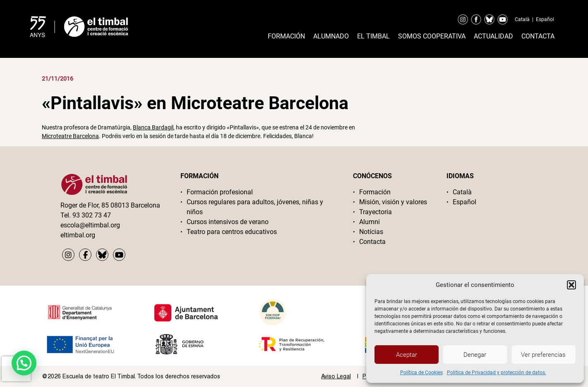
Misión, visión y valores (393, 202)
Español (545, 19)
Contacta (538, 36)
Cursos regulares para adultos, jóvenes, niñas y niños (255, 207)
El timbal (373, 36)
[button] (571, 285)
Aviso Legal (336, 376)
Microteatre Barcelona (70, 136)
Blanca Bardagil (153, 127)
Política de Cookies (421, 373)
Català (522, 19)
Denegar (475, 355)
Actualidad (493, 36)
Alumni (370, 222)
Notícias (371, 232)
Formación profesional (220, 192)
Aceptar (407, 355)
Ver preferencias (543, 355)
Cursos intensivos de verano (228, 222)
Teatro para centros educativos (232, 232)
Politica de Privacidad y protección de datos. (497, 373)
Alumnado (331, 36)
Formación (286, 36)
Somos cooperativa (432, 36)
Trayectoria (376, 212)
